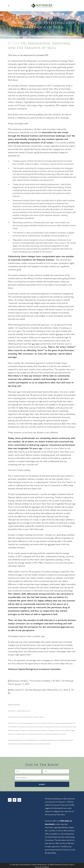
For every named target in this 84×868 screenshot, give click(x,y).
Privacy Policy (68, 864)
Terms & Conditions (42, 866)
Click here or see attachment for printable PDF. (28, 55)
